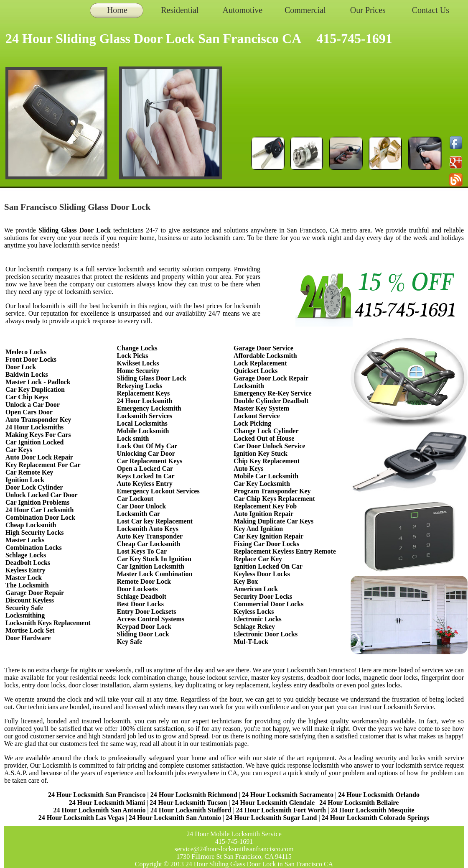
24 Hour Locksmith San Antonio (99, 810)
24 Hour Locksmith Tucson (188, 803)
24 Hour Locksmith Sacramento (288, 795)
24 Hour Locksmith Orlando (379, 795)
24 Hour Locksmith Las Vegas (81, 818)
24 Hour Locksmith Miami (107, 803)
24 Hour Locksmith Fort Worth (281, 810)
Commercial (305, 10)
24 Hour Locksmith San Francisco (97, 795)
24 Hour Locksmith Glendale (273, 803)
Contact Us (431, 10)
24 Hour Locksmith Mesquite (372, 810)
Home (117, 10)
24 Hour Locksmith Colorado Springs (376, 818)
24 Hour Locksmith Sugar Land (272, 818)
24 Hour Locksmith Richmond (194, 795)
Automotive (243, 10)
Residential (180, 10)
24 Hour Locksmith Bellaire (359, 803)
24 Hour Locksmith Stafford (191, 810)
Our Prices (368, 10)
